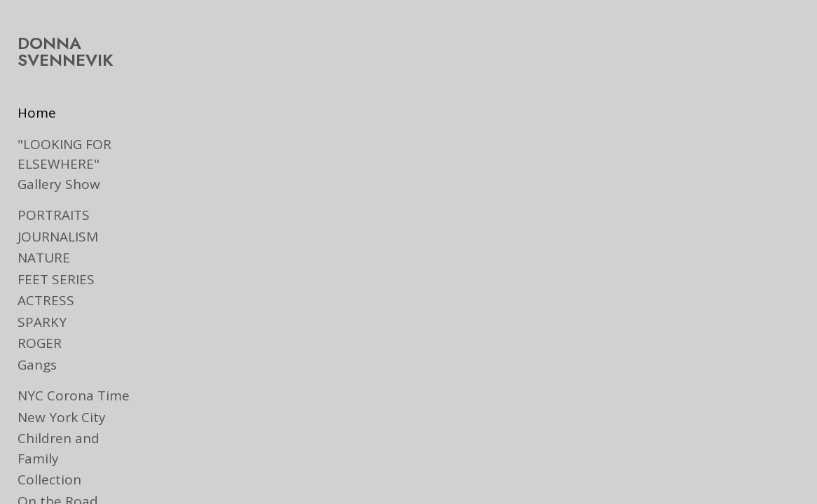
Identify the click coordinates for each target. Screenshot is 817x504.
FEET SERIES (56, 279)
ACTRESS (46, 300)
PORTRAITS (54, 215)
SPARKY (42, 322)
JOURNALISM (58, 237)
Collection (49, 460)
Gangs (37, 365)
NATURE (44, 258)
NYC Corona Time (74, 395)
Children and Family (81, 438)
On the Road (58, 481)
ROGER (40, 343)
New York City (62, 417)
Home (37, 113)
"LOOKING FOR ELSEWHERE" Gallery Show (82, 164)
